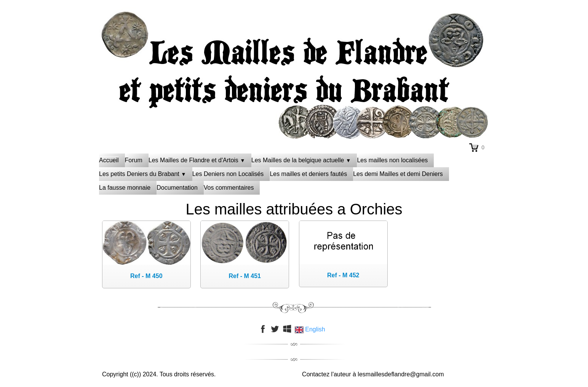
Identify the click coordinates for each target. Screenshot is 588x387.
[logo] (294, 29)
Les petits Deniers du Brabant (143, 174)
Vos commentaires (229, 188)
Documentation (177, 188)
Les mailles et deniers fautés (308, 174)
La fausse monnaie (125, 188)
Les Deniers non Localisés (228, 174)
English (311, 329)
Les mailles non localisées (392, 160)
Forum (134, 160)
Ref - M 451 (245, 276)
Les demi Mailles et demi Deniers (398, 174)
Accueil (109, 160)
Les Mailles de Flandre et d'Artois (197, 160)
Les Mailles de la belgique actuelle (301, 160)
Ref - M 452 (343, 275)
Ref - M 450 (146, 276)
